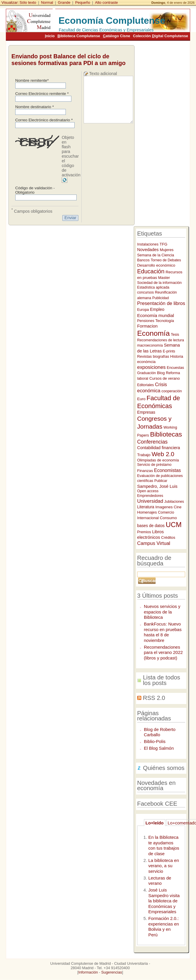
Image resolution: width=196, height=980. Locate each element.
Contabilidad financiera (159, 448)
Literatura (146, 507)
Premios (144, 532)
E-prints (169, 351)
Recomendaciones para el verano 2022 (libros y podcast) (163, 652)
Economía (153, 333)
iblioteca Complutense (79, 36)
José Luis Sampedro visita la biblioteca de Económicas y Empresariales (164, 901)
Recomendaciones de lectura (161, 340)
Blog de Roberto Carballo (160, 732)
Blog (161, 373)
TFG (164, 244)
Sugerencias (112, 972)
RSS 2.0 (154, 698)
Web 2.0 (163, 454)
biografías (161, 357)
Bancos (143, 260)
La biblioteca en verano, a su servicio (164, 866)
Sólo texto (28, 2)
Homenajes (147, 512)
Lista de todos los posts (162, 680)
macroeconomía (150, 345)
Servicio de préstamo (154, 465)
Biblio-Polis (155, 741)
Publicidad (161, 298)
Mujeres (167, 250)
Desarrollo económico (156, 265)
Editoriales (146, 385)
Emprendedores (150, 496)
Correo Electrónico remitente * (42, 94)
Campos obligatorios (32, 211)
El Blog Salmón (159, 748)
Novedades (148, 250)
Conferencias (152, 442)
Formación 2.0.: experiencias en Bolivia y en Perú (164, 927)
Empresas (146, 412)
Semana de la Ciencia (156, 255)
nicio (50, 36)
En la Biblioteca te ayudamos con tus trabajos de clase (164, 845)
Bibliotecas (166, 434)
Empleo (157, 309)
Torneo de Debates (166, 260)
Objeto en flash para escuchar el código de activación (71, 156)
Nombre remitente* (32, 80)
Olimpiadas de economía (158, 460)
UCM (174, 525)
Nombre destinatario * (35, 107)
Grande (64, 2)
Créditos (168, 537)
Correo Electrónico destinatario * (44, 120)
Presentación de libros (161, 303)
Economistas (168, 470)
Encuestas (175, 368)
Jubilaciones (174, 502)
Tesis (175, 335)
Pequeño (83, 2)
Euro (141, 399)
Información (88, 972)
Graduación (147, 373)
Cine (178, 507)
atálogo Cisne (117, 36)
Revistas (145, 356)
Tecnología (165, 321)
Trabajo (144, 455)
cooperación (172, 391)
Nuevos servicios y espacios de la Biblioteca (162, 612)
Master (164, 278)
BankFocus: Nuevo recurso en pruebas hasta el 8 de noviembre (163, 632)
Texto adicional (103, 74)
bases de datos (151, 526)
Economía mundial (156, 315)
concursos (146, 292)
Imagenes (164, 507)
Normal (47, 2)
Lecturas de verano (160, 881)
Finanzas (145, 471)
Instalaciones (148, 244)
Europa (143, 310)
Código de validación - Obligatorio (35, 190)
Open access (148, 491)
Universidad (150, 501)
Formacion (147, 326)
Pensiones (146, 321)
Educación (151, 271)
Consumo (168, 518)
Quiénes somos (164, 768)
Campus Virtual (154, 543)
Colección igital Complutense (160, 36)
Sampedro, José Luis (157, 486)
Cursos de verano (164, 378)
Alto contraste (106, 2)
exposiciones (151, 367)
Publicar (161, 481)
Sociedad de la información (159, 283)
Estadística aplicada (153, 287)
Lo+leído (154, 823)
